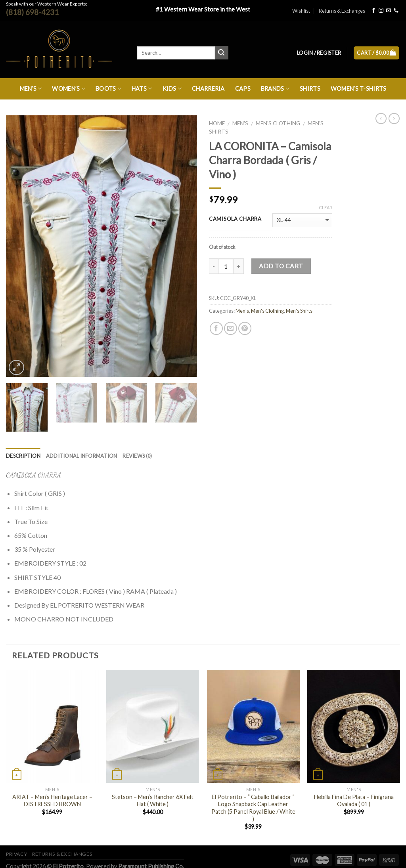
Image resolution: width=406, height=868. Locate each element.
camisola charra (235, 219)
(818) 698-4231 (32, 12)
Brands (275, 89)
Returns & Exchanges (342, 11)
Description (23, 456)
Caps (243, 89)
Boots (108, 89)
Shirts (310, 89)
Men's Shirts (299, 311)
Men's (240, 123)
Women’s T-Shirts (359, 89)
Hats (142, 89)
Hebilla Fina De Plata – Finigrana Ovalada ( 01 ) (354, 801)
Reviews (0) (137, 456)
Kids (172, 89)
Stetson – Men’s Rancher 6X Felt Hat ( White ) (153, 801)
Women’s (69, 89)
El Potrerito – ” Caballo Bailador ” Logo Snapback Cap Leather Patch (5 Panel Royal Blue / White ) (253, 808)
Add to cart (281, 266)
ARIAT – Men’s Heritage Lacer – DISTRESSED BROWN (52, 801)
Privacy (16, 854)
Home (217, 123)
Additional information (82, 456)
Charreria (208, 89)
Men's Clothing (278, 123)
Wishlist (301, 11)
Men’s (31, 89)
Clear (326, 207)
